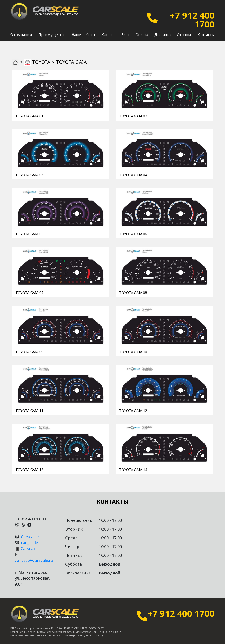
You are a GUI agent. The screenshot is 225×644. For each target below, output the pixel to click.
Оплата (142, 35)
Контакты (206, 35)
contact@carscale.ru (34, 560)
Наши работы (83, 35)
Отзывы (184, 35)
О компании (21, 35)
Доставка (162, 35)
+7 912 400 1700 (192, 20)
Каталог (108, 35)
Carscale (29, 549)
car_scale (29, 543)
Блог (125, 35)
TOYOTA (41, 62)
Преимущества (52, 35)
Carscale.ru (31, 537)
